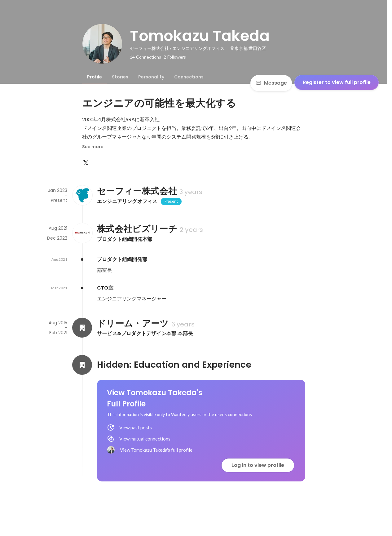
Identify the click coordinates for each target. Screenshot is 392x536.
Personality (151, 77)
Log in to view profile (258, 465)
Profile (95, 77)
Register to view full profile (337, 82)
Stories (120, 77)
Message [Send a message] (271, 83)
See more (93, 147)
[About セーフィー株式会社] (82, 195)
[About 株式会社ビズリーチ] (82, 233)
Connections (189, 77)
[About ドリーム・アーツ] (82, 328)
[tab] (95, 77)
